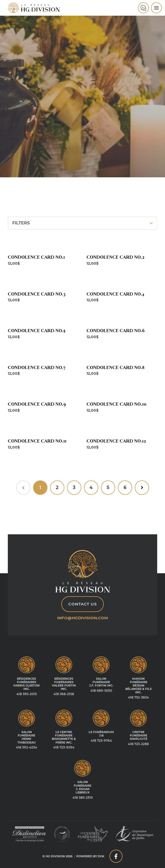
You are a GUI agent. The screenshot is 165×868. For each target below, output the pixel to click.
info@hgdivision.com (83, 618)
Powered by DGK (90, 856)
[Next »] (142, 488)
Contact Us (83, 604)
